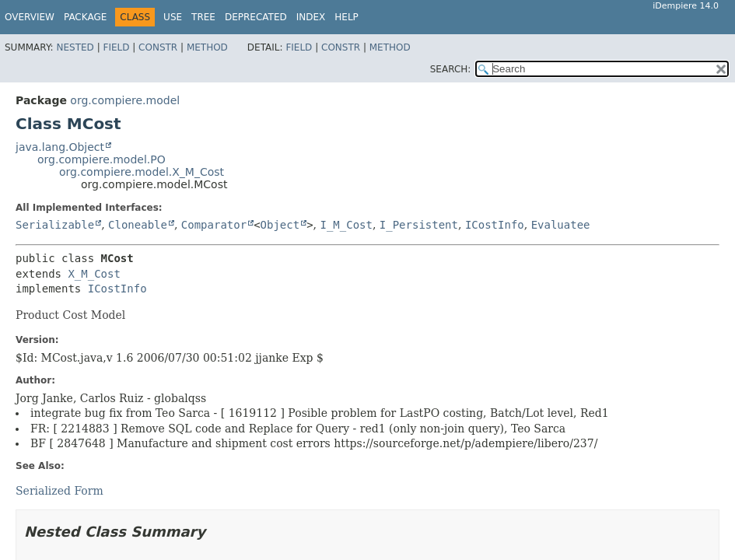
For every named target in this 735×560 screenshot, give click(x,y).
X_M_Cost (94, 274)
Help (346, 17)
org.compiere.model (125, 100)
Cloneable (138, 225)
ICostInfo (495, 225)
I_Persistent (419, 225)
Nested (75, 47)
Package (85, 17)
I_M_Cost (346, 225)
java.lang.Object (60, 147)
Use (173, 17)
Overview (30, 17)
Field (116, 47)
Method (207, 47)
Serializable (55, 225)
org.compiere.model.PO (101, 159)
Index (311, 17)
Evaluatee (561, 225)
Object (280, 225)
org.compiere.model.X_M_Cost (142, 172)
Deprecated (256, 17)
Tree (203, 17)
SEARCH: (451, 69)
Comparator (214, 225)
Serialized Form (59, 491)
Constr (158, 47)
